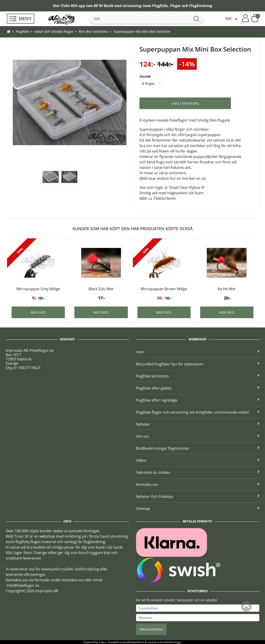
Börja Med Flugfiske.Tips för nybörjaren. (198, 364)
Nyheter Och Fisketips (198, 497)
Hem (198, 352)
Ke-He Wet (227, 289)
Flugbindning (201, 6)
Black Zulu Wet (101, 289)
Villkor (198, 460)
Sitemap (198, 509)
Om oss (198, 436)
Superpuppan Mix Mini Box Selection (142, 31)
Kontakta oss (198, 484)
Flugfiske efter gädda (198, 388)
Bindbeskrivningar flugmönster (198, 448)
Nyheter (198, 424)
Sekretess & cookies (198, 472)
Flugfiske (160, 6)
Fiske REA (69, 6)
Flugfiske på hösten (198, 376)
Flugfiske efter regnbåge (198, 400)
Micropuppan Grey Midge (38, 289)
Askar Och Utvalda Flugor (54, 31)
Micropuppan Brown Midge (164, 289)
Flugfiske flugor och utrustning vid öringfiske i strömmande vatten (198, 412)
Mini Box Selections (93, 31)
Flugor (175, 6)
